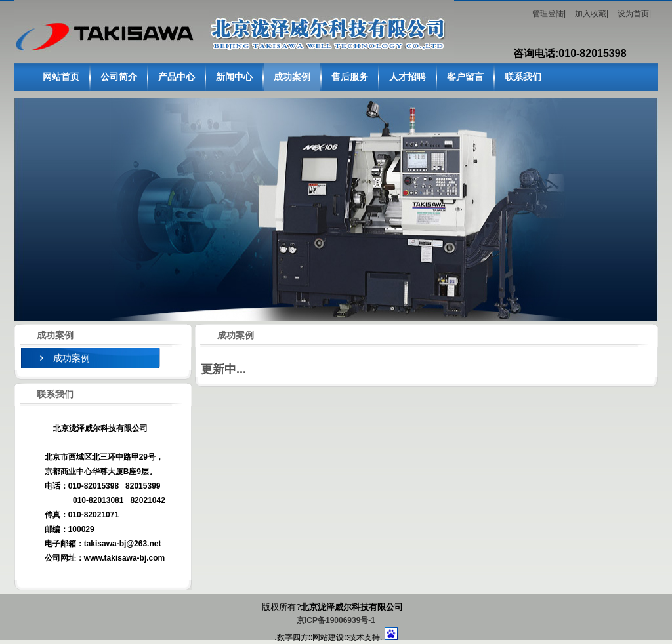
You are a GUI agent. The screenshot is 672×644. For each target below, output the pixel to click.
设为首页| (634, 14)
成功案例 (72, 358)
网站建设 (328, 637)
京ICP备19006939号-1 (336, 620)
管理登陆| (549, 14)
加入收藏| (592, 14)
